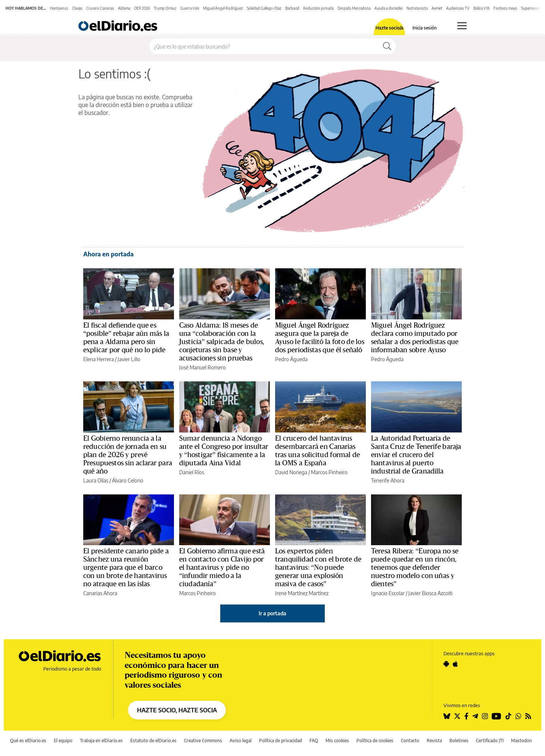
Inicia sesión (425, 28)
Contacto (410, 741)
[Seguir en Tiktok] (508, 716)
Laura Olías (96, 480)
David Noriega (291, 472)
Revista (434, 741)
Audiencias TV (458, 8)
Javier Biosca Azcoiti (430, 593)
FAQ (314, 741)
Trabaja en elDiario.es (101, 741)
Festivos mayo (505, 8)
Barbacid (292, 8)
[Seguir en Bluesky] (447, 716)
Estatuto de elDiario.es (153, 741)
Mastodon (521, 741)
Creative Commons (203, 741)
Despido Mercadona (354, 8)
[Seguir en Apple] (455, 664)
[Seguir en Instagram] (485, 716)
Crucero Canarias (100, 8)
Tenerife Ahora (388, 480)
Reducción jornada (318, 8)
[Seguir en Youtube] (496, 716)
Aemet (437, 8)
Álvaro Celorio (128, 480)
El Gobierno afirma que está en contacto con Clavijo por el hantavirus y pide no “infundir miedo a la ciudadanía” (222, 568)
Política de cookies (375, 741)
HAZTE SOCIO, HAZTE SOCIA (177, 710)
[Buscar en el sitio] (264, 46)
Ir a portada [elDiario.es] (272, 613)
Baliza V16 (482, 8)
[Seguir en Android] (446, 664)
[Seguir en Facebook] (466, 716)
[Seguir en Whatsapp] (518, 716)
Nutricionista (417, 8)
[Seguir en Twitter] (457, 716)
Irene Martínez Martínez (302, 593)
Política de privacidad (281, 741)
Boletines (459, 741)
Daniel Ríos (192, 472)
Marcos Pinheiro (329, 472)
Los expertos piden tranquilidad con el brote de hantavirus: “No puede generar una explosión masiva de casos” (318, 568)
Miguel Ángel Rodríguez (223, 8)
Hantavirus (59, 8)
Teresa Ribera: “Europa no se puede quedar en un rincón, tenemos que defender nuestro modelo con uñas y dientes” (415, 568)
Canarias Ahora (100, 593)
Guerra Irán (190, 8)
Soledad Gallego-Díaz (264, 8)
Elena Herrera (99, 359)
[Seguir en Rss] (528, 716)
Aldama (124, 8)
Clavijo (77, 8)
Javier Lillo (129, 359)
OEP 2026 (142, 8)
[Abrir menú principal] (462, 26)
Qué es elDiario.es (28, 741)
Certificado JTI (490, 741)
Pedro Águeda (291, 359)
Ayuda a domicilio (389, 8)
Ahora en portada (108, 254)
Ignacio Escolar (388, 593)
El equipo (63, 741)
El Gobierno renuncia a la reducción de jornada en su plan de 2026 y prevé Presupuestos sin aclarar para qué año (128, 455)
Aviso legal (241, 741)
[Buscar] (387, 46)
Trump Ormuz (165, 8)
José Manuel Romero (203, 367)
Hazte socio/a (390, 28)
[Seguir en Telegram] (475, 716)
